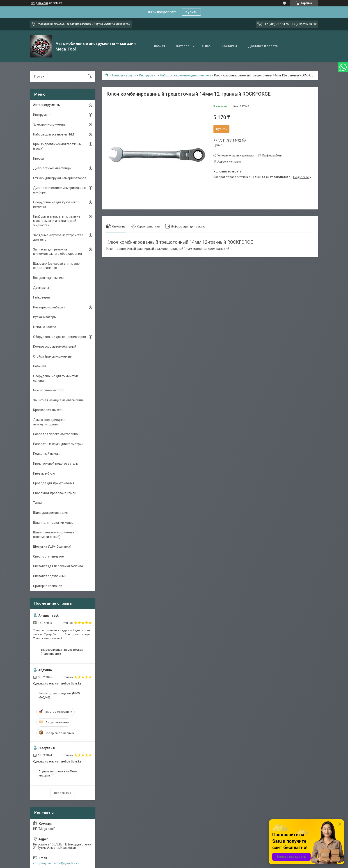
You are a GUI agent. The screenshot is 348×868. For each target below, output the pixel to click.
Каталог (183, 46)
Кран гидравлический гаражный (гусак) (57, 146)
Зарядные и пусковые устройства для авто (58, 237)
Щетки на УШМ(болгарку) (52, 547)
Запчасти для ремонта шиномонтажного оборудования (57, 252)
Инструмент (148, 75)
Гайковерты (42, 297)
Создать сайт (39, 3)
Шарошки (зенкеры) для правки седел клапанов (57, 266)
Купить (191, 12)
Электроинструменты (49, 124)
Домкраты (41, 288)
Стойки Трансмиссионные (52, 356)
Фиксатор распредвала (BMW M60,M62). (59, 695)
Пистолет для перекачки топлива (58, 566)
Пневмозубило (44, 473)
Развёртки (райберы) (49, 307)
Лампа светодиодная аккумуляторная (49, 422)
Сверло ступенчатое (48, 556)
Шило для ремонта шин (51, 513)
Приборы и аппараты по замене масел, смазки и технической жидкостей (57, 221)
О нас (206, 46)
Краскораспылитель (48, 410)
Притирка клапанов (48, 586)
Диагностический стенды (52, 168)
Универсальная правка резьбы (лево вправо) (62, 652)
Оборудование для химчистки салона (56, 378)
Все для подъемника (49, 278)
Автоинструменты (47, 105)
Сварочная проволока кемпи (55, 493)
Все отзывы (63, 793)
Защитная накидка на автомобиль (59, 400)
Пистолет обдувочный (50, 576)
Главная (159, 46)
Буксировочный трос (49, 390)
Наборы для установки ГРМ (54, 134)
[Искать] (90, 76)
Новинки (39, 366)
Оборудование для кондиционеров (60, 337)
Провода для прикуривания (54, 483)
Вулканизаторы (45, 317)
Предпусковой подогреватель (56, 464)
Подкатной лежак (46, 454)
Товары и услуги (124, 75)
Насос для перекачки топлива (55, 434)
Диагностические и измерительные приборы (60, 190)
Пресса (38, 158)
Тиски (37, 503)
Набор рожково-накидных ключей (185, 75)
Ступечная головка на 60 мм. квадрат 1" (58, 773)
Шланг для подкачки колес (53, 523)
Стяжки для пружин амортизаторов (60, 178)
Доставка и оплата (263, 46)
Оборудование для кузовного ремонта (55, 204)
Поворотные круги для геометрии (58, 444)
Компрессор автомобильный (55, 347)
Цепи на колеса (45, 327)
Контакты (229, 46)
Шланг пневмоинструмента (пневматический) (54, 535)
